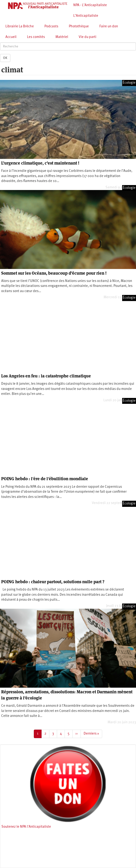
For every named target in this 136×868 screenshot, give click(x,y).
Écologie (129, 83)
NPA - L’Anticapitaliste (90, 5)
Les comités (36, 37)
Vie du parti (87, 37)
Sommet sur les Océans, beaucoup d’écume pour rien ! (54, 273)
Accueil (11, 37)
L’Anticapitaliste (86, 16)
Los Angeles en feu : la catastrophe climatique (46, 376)
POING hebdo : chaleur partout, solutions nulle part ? (53, 582)
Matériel (62, 37)
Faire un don (109, 27)
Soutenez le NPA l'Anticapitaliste (26, 827)
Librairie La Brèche (20, 27)
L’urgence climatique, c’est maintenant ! (40, 163)
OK (5, 58)
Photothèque (79, 27)
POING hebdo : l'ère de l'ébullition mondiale (45, 479)
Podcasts (51, 27)
